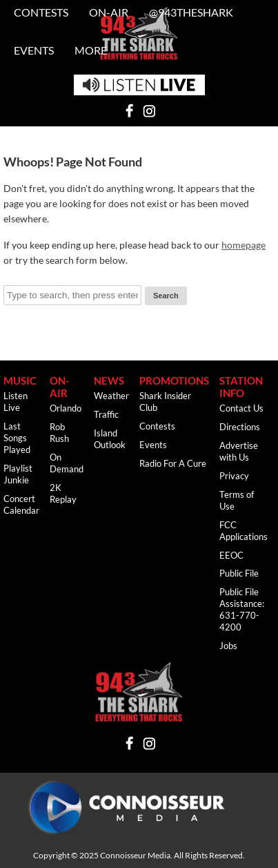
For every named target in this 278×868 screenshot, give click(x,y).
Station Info (241, 387)
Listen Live (16, 402)
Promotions (174, 380)
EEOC (231, 555)
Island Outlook (110, 439)
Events (34, 50)
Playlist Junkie (18, 474)
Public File (239, 573)
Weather (111, 396)
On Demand (67, 463)
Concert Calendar (21, 504)
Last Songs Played (17, 438)
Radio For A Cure (173, 463)
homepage (244, 245)
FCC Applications (244, 531)
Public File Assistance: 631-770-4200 (242, 609)
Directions (240, 427)
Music (20, 380)
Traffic (106, 414)
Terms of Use (237, 500)
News (109, 380)
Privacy (234, 476)
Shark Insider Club (165, 402)
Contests (157, 426)
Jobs (228, 646)
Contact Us (241, 408)
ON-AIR (59, 387)
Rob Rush (59, 433)
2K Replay (63, 493)
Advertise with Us (239, 451)
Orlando (66, 408)
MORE (91, 50)
